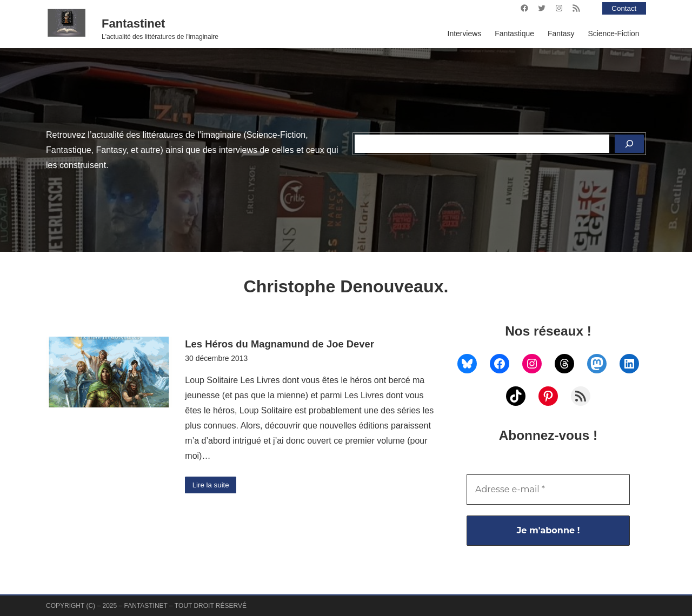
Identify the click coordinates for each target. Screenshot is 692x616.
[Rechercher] (629, 144)
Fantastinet (133, 24)
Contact (623, 8)
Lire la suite (212, 485)
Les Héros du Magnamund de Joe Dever (280, 344)
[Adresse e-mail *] (548, 490)
